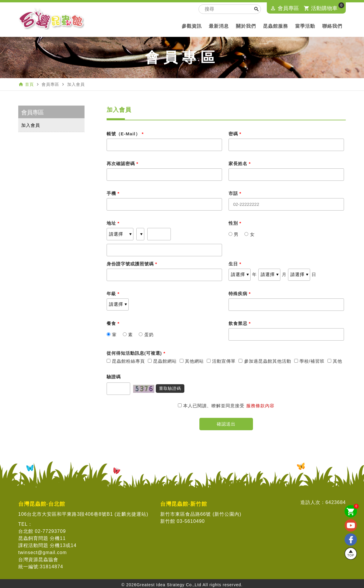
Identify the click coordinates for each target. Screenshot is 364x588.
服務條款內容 (260, 406)
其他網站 (192, 361)
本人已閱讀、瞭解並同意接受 (212, 406)
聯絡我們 (332, 26)
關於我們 (246, 26)
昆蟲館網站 (162, 361)
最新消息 (219, 26)
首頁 (29, 84)
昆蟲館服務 (276, 26)
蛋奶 (146, 335)
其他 (335, 361)
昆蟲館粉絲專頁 (126, 361)
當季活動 (305, 26)
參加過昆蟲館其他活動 (265, 361)
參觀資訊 (192, 26)
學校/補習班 (309, 361)
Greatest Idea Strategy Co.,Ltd (169, 585)
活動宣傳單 (221, 361)
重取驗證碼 (170, 388)
